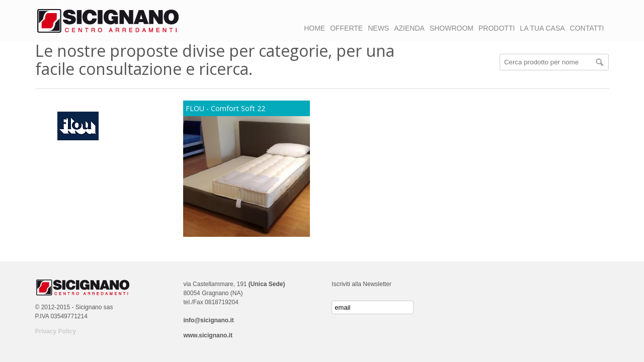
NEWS (378, 28)
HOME (314, 28)
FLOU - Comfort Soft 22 (225, 108)
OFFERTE (346, 28)
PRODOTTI (497, 28)
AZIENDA (409, 28)
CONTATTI (587, 28)
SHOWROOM (452, 28)
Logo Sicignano (108, 21)
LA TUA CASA (542, 28)
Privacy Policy (56, 331)
